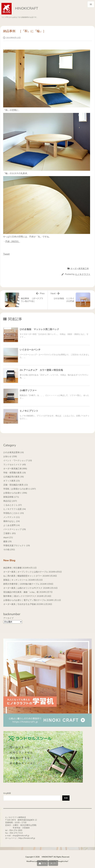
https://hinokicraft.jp (27, 838)
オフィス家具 (12, 481)
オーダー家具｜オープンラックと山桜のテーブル (26, 572)
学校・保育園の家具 (15, 473)
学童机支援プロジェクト (17, 546)
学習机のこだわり (14, 513)
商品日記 (10, 501)
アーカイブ (8, 618)
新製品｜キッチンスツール (15, 580)
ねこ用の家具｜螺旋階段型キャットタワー (23, 576)
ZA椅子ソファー (28, 390)
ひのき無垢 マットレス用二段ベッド (39, 329)
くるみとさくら (13, 505)
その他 (9, 550)
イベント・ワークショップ (18, 461)
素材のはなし (12, 521)
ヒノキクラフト (83, 274)
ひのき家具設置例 (14, 452)
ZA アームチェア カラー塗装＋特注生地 (41, 370)
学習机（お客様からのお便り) (20, 489)
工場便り (9, 533)
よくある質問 (12, 525)
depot (8, 537)
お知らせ (10, 456)
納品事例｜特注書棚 (12, 568)
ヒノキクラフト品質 (15, 509)
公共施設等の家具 (14, 477)
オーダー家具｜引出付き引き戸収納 (20, 604)
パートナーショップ (15, 529)
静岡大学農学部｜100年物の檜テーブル (21, 584)
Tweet (6, 254)
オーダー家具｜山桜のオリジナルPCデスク (23, 588)
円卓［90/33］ (13, 241)
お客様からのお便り (15, 493)
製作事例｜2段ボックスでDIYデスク (20, 596)
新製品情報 (11, 497)
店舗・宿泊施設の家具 (16, 485)
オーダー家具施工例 (80, 269)
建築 (7, 541)
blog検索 (7, 793)
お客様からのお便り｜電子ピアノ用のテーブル (25, 600)
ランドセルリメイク (15, 465)
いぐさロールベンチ (30, 350)
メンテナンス (12, 517)
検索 (66, 798)
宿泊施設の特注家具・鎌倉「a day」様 (21, 592)
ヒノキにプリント (29, 411)
